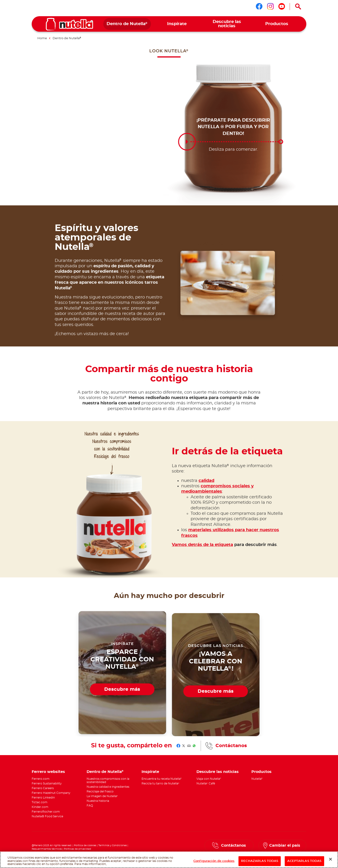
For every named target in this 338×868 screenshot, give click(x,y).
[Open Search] (298, 7)
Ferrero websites (48, 772)
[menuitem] (127, 24)
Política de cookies (85, 845)
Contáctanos (231, 746)
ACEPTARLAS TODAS (304, 861)
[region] (169, 860)
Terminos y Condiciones (113, 845)
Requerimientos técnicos (47, 849)
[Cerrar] (330, 859)
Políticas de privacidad (77, 849)
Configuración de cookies (214, 861)
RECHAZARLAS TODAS (260, 861)
